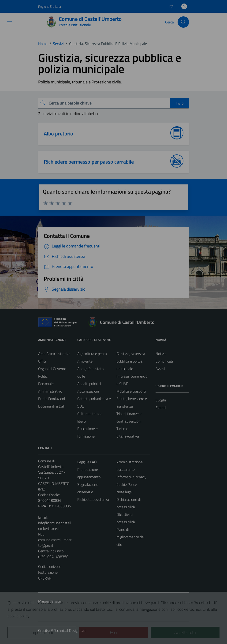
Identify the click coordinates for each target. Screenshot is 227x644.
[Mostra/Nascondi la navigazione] (9, 22)
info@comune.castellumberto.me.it (55, 526)
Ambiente (85, 361)
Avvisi (160, 369)
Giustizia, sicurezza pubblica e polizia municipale (131, 361)
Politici (43, 376)
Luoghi (161, 400)
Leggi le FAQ (87, 462)
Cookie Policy (127, 484)
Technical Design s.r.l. (70, 630)
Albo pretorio (59, 134)
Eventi (161, 408)
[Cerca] (183, 22)
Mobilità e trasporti (131, 391)
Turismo (122, 429)
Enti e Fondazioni (52, 399)
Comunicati (164, 361)
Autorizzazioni (88, 391)
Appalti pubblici (89, 384)
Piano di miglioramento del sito (130, 537)
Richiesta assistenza (93, 499)
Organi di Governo (52, 369)
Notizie (161, 354)
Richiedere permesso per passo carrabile (89, 162)
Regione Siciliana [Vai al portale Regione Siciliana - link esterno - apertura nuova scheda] (50, 6)
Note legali (125, 492)
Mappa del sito (50, 601)
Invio (180, 103)
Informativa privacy (131, 477)
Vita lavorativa (128, 436)
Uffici (42, 361)
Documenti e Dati (52, 406)
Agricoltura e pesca (92, 354)
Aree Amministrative (54, 354)
